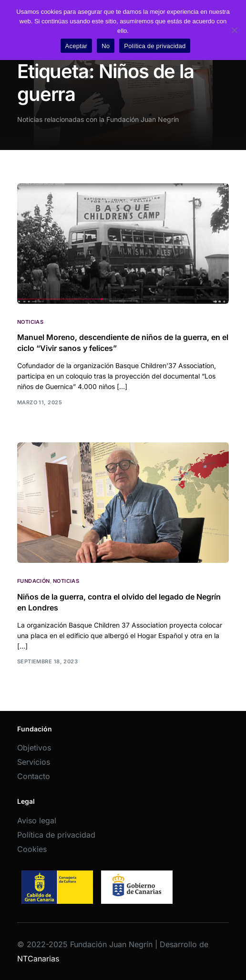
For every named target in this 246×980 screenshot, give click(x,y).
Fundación (34, 581)
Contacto (34, 776)
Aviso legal (37, 820)
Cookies (32, 849)
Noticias (31, 322)
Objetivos (34, 748)
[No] (234, 30)
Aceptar (77, 46)
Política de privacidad (56, 835)
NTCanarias (38, 959)
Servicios (34, 762)
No (106, 46)
